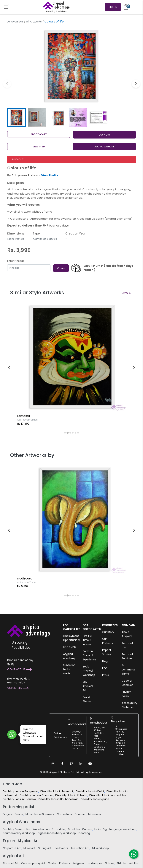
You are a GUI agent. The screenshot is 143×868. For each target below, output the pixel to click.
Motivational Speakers (40, 814)
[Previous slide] (9, 368)
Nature (110, 863)
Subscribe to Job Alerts (69, 669)
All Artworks (34, 21)
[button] (136, 84)
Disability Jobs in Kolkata (71, 795)
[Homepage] (56, 7)
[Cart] (126, 7)
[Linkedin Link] (81, 763)
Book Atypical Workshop (89, 671)
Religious (79, 863)
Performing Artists (20, 807)
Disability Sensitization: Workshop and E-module (34, 829)
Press (106, 675)
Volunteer (18, 688)
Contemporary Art (34, 863)
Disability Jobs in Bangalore (21, 791)
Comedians (65, 814)
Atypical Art (15, 21)
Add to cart (39, 134)
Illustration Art (80, 848)
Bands (19, 814)
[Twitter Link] (71, 763)
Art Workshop (100, 848)
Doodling (85, 833)
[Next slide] (134, 368)
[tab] (65, 433)
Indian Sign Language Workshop (115, 829)
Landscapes (95, 863)
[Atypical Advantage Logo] (28, 630)
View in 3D (39, 147)
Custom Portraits (59, 863)
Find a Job (70, 647)
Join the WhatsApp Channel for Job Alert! (32, 734)
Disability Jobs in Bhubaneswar (59, 799)
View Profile (50, 175)
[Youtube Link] (90, 763)
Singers (8, 814)
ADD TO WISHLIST (104, 147)
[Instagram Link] (53, 763)
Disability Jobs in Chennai (36, 795)
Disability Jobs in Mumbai (57, 791)
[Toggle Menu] (6, 7)
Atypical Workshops (21, 822)
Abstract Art (11, 863)
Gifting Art (45, 848)
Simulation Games (80, 829)
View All (127, 293)
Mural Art (30, 848)
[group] (71, 66)
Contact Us (19, 669)
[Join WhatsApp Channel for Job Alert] (12, 735)
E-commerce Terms (129, 670)
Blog (105, 661)
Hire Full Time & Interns (87, 640)
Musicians (95, 814)
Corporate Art (12, 848)
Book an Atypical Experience (89, 655)
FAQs (105, 668)
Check (61, 268)
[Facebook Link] (62, 763)
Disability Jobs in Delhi (90, 791)
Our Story (108, 632)
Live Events (61, 848)
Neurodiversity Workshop (19, 833)
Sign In (113, 7)
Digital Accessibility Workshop (57, 833)
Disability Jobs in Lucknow (20, 799)
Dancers (80, 814)
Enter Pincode (16, 261)
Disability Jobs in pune (95, 799)
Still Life (122, 863)
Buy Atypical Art (88, 686)
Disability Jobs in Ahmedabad (109, 795)
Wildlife (134, 863)
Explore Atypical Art (21, 841)
